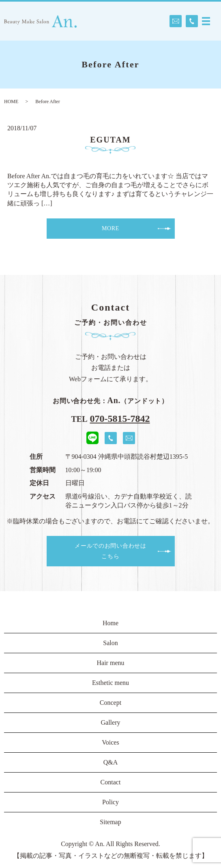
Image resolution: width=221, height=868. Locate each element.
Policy (110, 802)
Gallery (111, 722)
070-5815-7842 (120, 419)
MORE (110, 228)
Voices (110, 742)
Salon (110, 643)
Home (110, 623)
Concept (110, 703)
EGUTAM (110, 140)
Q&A (111, 762)
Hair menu (111, 663)
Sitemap (110, 822)
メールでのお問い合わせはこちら (110, 551)
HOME (11, 101)
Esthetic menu (110, 683)
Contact (111, 782)
